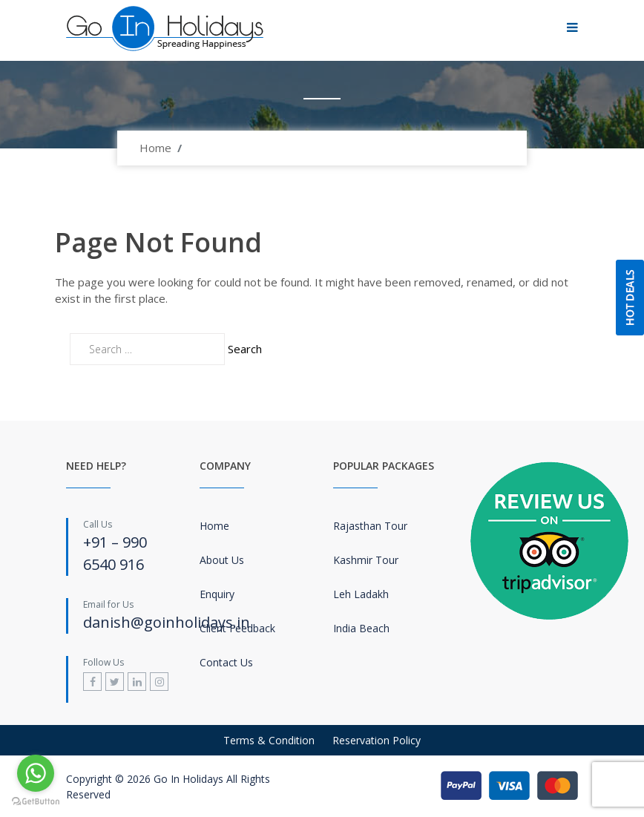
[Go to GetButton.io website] (36, 802)
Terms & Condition (269, 740)
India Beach (361, 628)
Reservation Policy (377, 740)
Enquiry (217, 594)
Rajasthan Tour (370, 526)
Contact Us (226, 662)
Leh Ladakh (361, 594)
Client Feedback (237, 628)
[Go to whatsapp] (36, 773)
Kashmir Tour (366, 560)
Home (155, 148)
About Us (222, 560)
